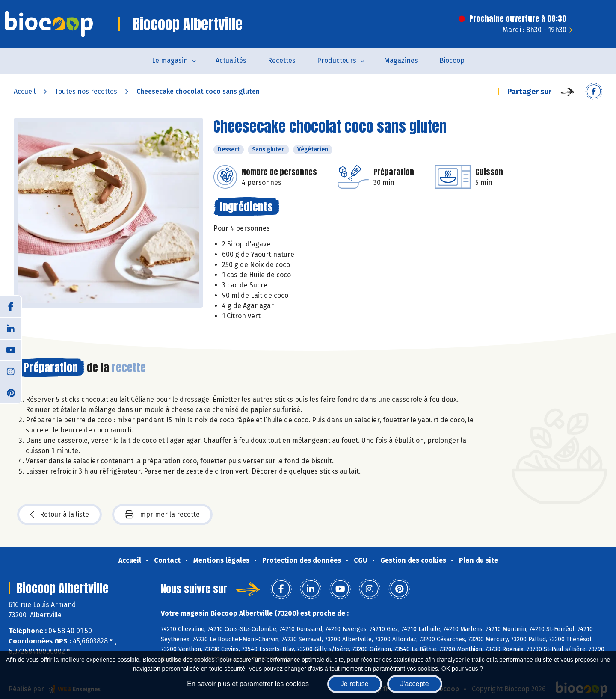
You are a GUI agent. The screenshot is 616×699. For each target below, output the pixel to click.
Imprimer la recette (162, 515)
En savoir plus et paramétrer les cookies (248, 684)
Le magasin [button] (170, 61)
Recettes (282, 61)
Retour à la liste (59, 515)
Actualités (231, 61)
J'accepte (415, 684)
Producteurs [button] (337, 61)
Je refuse (355, 684)
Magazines (401, 61)
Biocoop (452, 61)
